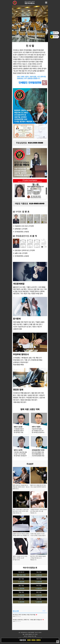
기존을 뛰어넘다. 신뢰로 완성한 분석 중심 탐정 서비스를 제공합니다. (39, 511)
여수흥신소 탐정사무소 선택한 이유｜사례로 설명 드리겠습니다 (28, 620)
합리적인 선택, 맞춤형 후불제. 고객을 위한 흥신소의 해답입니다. (38, 558)
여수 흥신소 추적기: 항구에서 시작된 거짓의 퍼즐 (25, 615)
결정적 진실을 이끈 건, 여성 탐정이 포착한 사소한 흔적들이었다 (20, 558)
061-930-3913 (30, 640)
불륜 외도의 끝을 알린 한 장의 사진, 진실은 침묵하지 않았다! (38, 486)
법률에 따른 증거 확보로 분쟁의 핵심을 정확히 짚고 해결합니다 (21, 535)
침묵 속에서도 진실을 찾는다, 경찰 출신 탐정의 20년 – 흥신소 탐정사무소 (21, 487)
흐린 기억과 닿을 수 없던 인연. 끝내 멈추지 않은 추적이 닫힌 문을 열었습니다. (21, 511)
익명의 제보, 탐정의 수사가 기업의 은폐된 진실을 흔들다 (38, 535)
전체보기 (44, 611)
